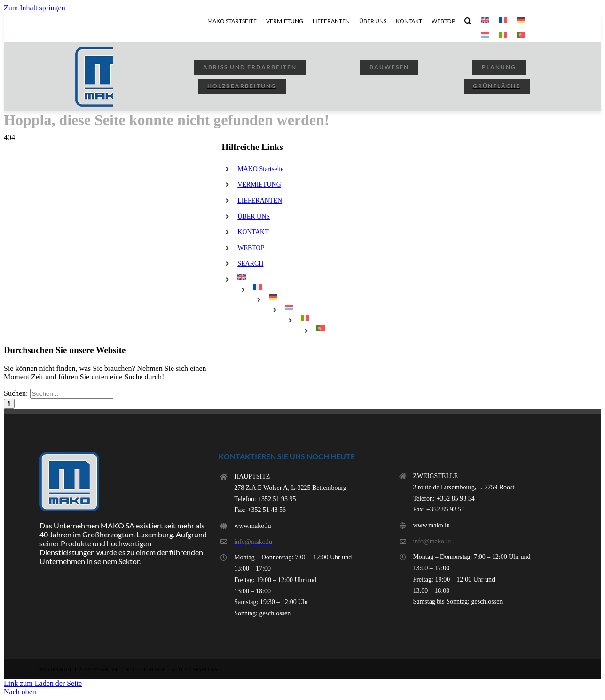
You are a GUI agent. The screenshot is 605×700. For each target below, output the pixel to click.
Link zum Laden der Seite (43, 683)
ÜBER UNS (254, 216)
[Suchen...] (72, 394)
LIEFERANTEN (260, 201)
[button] (468, 21)
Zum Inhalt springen (35, 8)
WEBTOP (251, 248)
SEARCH (250, 263)
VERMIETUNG (259, 185)
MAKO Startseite (260, 169)
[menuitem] (485, 21)
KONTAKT (253, 232)
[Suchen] (9, 404)
